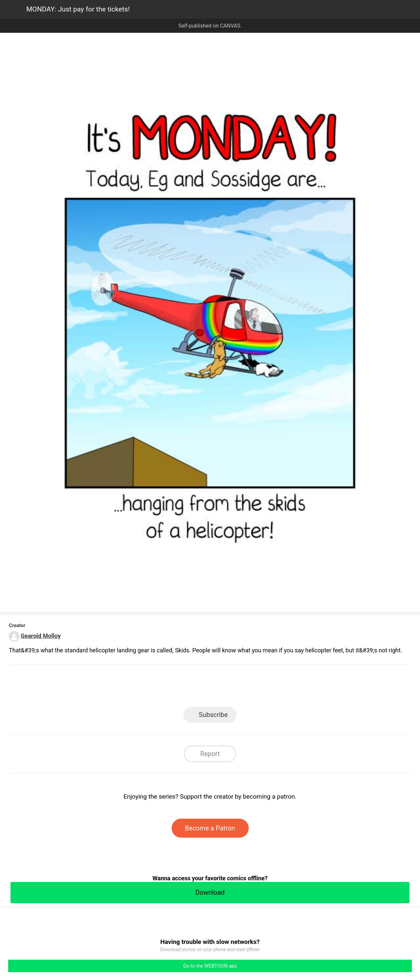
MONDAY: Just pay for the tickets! (78, 9)
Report (210, 754)
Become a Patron (210, 828)
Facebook (181, 688)
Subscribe (213, 715)
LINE (151, 688)
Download (210, 892)
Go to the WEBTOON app (210, 966)
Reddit (269, 688)
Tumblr (240, 688)
